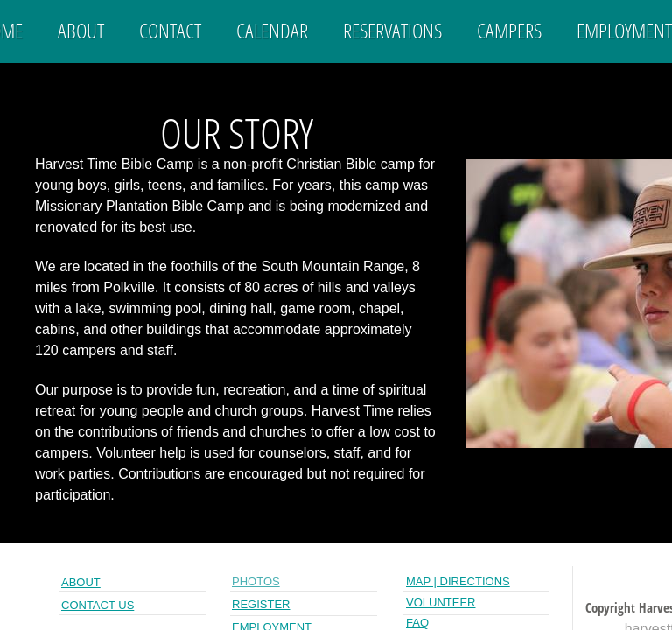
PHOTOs (256, 581)
